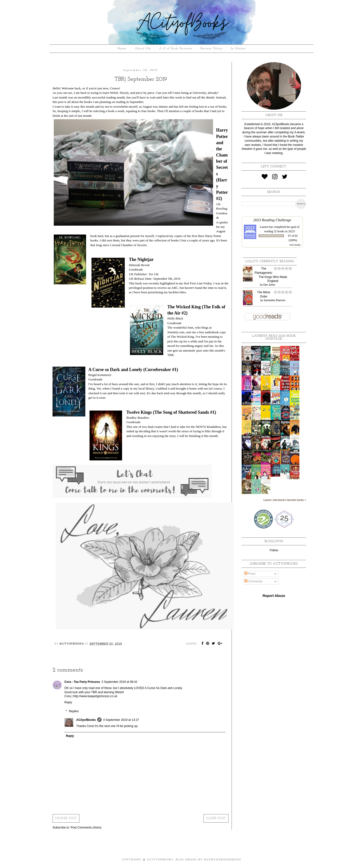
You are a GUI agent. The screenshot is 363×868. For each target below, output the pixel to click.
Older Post (216, 818)
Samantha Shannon (274, 300)
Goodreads (136, 269)
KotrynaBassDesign (223, 860)
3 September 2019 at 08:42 (119, 682)
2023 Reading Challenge (272, 220)
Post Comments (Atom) (86, 828)
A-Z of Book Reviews (176, 49)
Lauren (264, 227)
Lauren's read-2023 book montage (274, 337)
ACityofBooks (86, 720)
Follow (274, 550)
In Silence (238, 49)
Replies (74, 711)
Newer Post (66, 818)
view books (295, 245)
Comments (253, 581)
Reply (68, 702)
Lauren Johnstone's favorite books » (285, 500)
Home (122, 49)
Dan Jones (269, 285)
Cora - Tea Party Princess (82, 682)
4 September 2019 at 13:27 (121, 720)
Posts (250, 574)
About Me (143, 49)
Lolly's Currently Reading (270, 261)
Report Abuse (274, 596)
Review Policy (211, 49)
